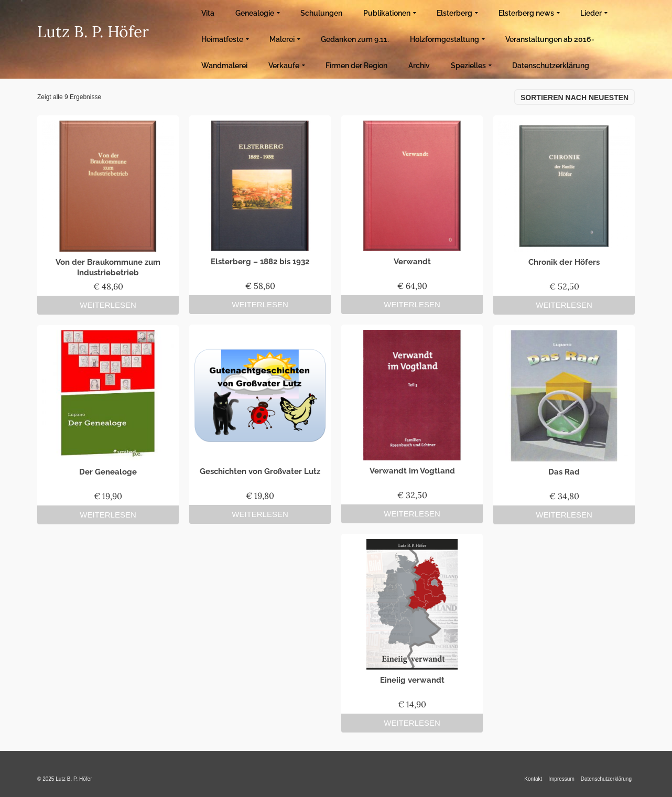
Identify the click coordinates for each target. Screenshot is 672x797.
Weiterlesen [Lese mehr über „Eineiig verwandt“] (412, 723)
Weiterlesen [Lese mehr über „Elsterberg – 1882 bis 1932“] (260, 304)
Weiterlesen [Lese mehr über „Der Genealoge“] (108, 515)
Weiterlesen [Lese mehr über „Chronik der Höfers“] (564, 305)
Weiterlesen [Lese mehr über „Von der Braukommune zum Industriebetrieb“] (108, 305)
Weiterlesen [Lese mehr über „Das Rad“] (564, 515)
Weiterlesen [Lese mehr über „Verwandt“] (412, 304)
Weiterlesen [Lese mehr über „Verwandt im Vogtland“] (412, 514)
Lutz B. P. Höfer (93, 31)
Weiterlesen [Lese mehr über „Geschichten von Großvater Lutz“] (260, 514)
